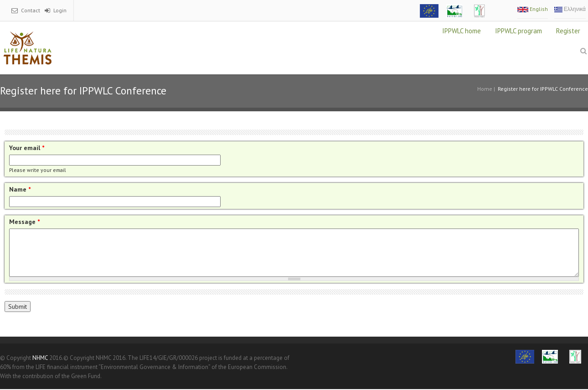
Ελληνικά (570, 9)
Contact (31, 10)
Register (568, 31)
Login (60, 10)
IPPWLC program (518, 31)
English (533, 9)
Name (20, 189)
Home (485, 89)
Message (24, 222)
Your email (27, 148)
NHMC (40, 358)
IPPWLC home (462, 31)
